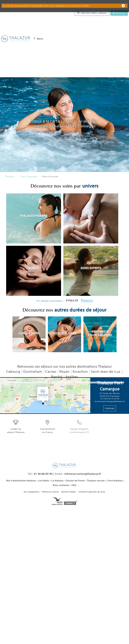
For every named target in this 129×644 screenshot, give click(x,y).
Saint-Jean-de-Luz (106, 378)
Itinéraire (110, 408)
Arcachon (81, 378)
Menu (38, 39)
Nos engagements (32, 492)
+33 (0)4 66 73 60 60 (110, 399)
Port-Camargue (29, 176)
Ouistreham (33, 378)
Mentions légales (69, 492)
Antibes (72, 383)
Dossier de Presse (75, 480)
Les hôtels (44, 480)
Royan (65, 378)
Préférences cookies (50, 492)
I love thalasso (115, 480)
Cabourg (14, 378)
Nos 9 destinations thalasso (21, 480)
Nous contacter (61, 485)
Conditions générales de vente (92, 492)
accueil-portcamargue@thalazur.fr (110, 401)
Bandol (57, 383)
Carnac (51, 378)
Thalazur (10, 176)
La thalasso (58, 480)
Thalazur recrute (96, 480)
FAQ (74, 485)
